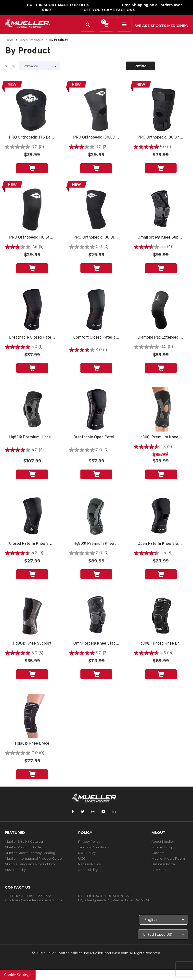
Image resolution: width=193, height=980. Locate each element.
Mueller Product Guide (23, 847)
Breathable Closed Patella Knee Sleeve (32, 338)
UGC (82, 858)
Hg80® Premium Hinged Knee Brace (32, 438)
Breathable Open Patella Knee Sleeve (96, 438)
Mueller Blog (162, 847)
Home (9, 40)
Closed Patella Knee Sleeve (32, 544)
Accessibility (88, 870)
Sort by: (11, 66)
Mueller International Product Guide (33, 858)
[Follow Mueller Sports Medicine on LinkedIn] (114, 812)
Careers (158, 853)
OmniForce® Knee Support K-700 (161, 238)
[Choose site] (163, 934)
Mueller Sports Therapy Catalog (30, 853)
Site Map (159, 870)
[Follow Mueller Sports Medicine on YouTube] (103, 812)
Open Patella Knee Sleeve (161, 544)
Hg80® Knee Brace (32, 744)
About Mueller (163, 841)
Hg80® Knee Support (32, 644)
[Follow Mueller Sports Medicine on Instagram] (93, 812)
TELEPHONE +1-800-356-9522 (28, 896)
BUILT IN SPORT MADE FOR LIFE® (58, 5)
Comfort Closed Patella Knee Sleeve (96, 338)
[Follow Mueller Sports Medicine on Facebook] (73, 812)
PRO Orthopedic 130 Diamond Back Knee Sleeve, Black (96, 238)
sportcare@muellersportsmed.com (33, 900)
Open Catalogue (31, 40)
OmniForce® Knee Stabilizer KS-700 (96, 644)
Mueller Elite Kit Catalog (24, 841)
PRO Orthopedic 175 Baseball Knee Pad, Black (32, 138)
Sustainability (15, 870)
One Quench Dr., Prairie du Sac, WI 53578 (118, 900)
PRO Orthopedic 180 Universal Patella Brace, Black (161, 138)
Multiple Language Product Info (30, 864)
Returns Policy (90, 864)
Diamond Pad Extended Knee (161, 338)
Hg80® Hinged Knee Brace (161, 644)
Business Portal (164, 864)
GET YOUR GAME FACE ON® (109, 10)
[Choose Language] (164, 920)
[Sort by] (39, 66)
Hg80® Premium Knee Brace (161, 438)
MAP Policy (87, 853)
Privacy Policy (89, 841)
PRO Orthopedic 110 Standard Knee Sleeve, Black (32, 238)
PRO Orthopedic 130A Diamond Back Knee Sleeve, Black (96, 138)
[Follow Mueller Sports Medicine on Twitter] (83, 812)
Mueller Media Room (168, 858)
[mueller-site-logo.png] (28, 23)
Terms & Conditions (93, 847)
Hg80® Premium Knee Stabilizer (96, 544)
